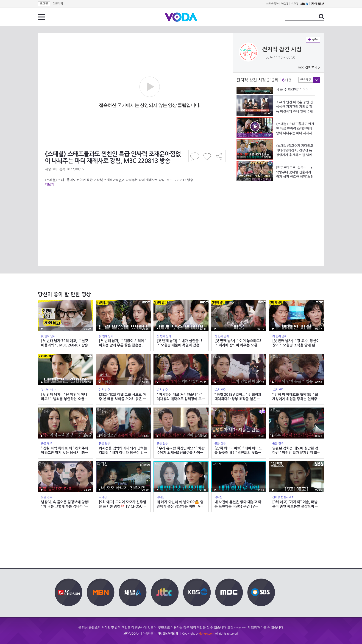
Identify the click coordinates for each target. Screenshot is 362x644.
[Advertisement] (135, 205)
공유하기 (220, 156)
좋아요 (207, 156)
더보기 (49, 185)
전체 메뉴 (41, 17)
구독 (313, 40)
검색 (321, 17)
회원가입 (58, 4)
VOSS (285, 4)
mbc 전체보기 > (309, 67)
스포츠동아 (272, 4)
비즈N (294, 4)
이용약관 (148, 634)
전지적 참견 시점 (282, 49)
